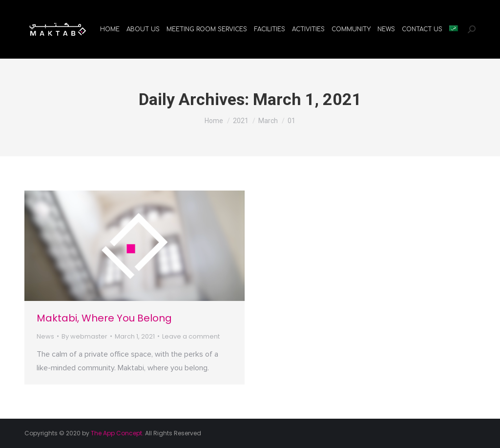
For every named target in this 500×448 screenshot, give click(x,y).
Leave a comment (191, 336)
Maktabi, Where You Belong (104, 318)
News (45, 336)
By (84, 336)
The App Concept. (117, 433)
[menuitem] (110, 29)
